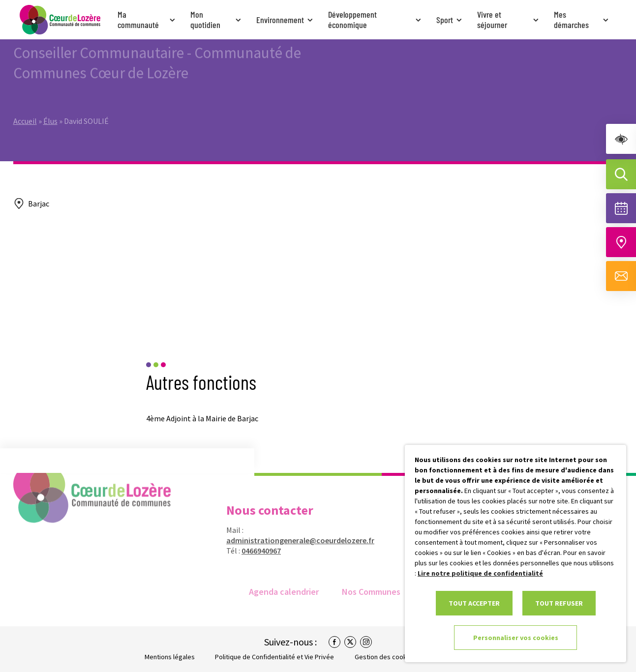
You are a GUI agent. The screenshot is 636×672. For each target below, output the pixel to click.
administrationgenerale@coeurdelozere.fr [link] (294, 540)
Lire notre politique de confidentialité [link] (480, 573)
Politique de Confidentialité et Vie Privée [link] (274, 657)
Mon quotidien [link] (217, 19)
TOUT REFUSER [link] (559, 603)
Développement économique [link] (376, 19)
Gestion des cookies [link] (385, 657)
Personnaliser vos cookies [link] (516, 638)
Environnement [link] (286, 20)
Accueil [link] (25, 102)
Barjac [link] (39, 204)
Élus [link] (50, 102)
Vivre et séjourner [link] (509, 19)
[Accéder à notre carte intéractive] (621, 242)
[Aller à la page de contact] (621, 276)
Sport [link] (450, 20)
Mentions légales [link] (170, 657)
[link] (621, 139)
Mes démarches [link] (582, 19)
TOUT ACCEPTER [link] (474, 603)
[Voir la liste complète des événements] (621, 208)
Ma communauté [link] (147, 19)
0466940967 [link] (255, 551)
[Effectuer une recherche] (621, 174)
